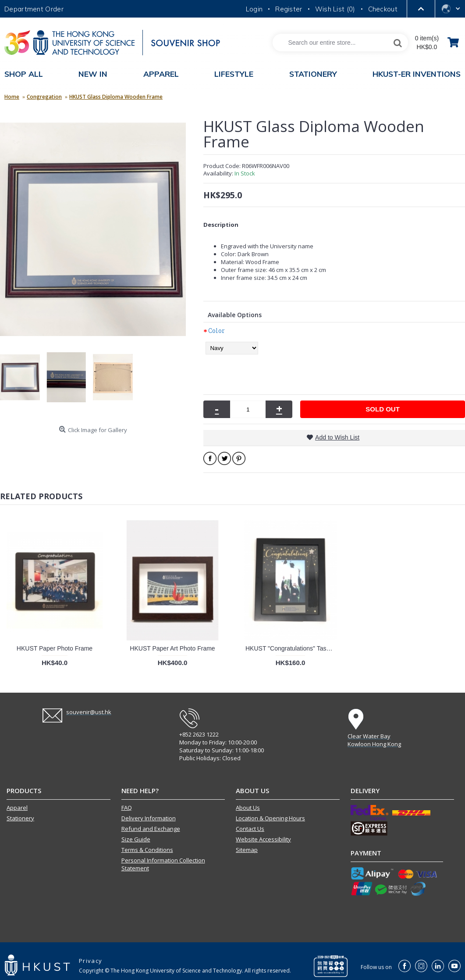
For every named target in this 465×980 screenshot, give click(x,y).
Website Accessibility (263, 839)
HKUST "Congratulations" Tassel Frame (292, 648)
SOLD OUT (383, 409)
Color (217, 331)
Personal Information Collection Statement (163, 864)
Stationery (20, 818)
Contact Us (250, 829)
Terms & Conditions (147, 850)
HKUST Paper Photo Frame (55, 648)
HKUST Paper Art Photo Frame (172, 648)
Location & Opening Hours (270, 818)
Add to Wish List (337, 437)
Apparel (17, 808)
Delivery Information (149, 818)
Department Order (34, 9)
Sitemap (247, 850)
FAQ (127, 808)
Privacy (91, 961)
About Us (248, 808)
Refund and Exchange (151, 829)
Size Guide (136, 839)
